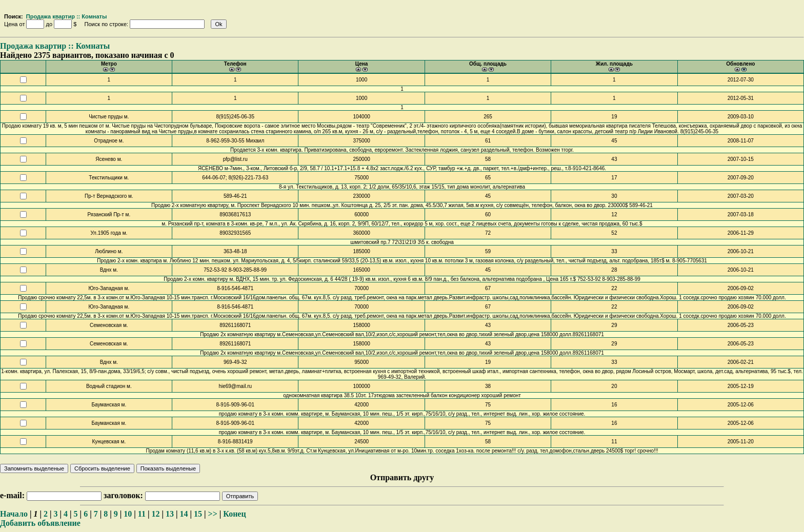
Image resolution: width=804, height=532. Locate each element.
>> (213, 514)
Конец (234, 514)
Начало (14, 514)
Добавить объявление (40, 523)
